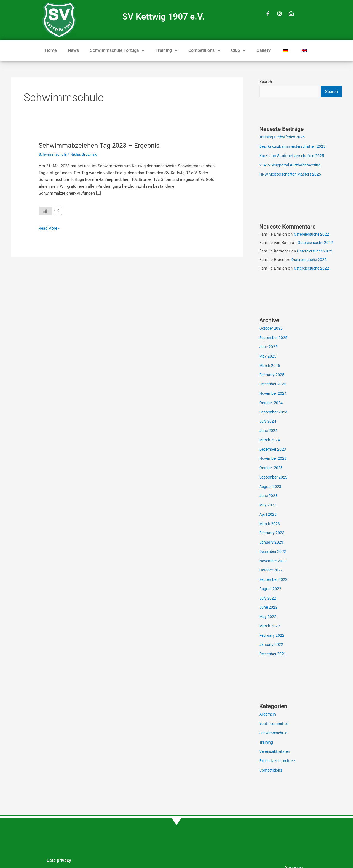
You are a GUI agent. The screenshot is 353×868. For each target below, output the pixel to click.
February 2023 (272, 533)
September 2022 (274, 580)
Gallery (264, 50)
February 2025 (272, 375)
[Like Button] (46, 211)
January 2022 (271, 645)
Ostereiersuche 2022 (313, 235)
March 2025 (270, 366)
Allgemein (268, 715)
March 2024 (270, 440)
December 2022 (274, 552)
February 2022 (272, 636)
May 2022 (268, 617)
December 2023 (274, 450)
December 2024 (274, 385)
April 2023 (268, 515)
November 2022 (274, 561)
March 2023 (270, 524)
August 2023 (271, 487)
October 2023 (272, 468)
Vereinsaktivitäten (276, 752)
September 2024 (274, 413)
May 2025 (268, 357)
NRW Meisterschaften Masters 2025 (292, 175)
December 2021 (274, 654)
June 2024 (269, 431)
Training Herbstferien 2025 (284, 138)
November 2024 (274, 394)
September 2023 (274, 478)
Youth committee (275, 724)
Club (238, 50)
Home (51, 50)
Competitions (204, 50)
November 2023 (274, 459)
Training (166, 50)
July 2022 (268, 599)
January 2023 (271, 543)
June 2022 (269, 608)
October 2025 (272, 329)
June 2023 (269, 496)
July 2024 (268, 422)
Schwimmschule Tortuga (117, 50)
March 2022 (270, 627)
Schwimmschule (54, 154)
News (73, 50)
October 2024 (272, 403)
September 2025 (274, 338)
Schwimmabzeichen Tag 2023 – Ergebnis (105, 145)
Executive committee (279, 761)
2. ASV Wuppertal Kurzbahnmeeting (292, 166)
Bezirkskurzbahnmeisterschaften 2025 (294, 147)
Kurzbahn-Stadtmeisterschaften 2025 (293, 156)
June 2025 (269, 347)
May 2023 (268, 506)
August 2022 (271, 589)
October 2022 (272, 571)
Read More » (50, 228)
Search (266, 82)
